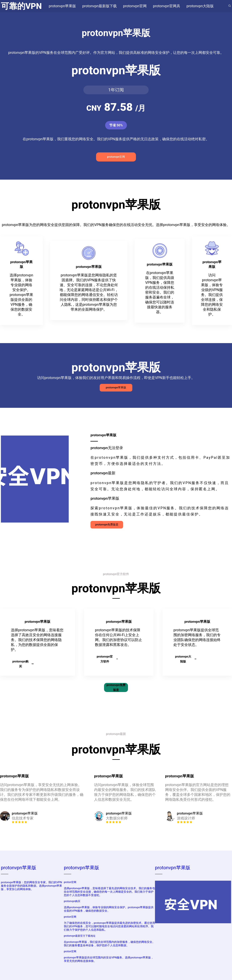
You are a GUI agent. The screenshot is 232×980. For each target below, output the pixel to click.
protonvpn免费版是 (107, 525)
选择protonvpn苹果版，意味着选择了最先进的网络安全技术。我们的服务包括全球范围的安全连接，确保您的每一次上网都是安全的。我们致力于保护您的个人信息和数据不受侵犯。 (109, 892)
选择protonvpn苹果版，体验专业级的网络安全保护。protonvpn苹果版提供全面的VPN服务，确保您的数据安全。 (109, 909)
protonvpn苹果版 (116, 388)
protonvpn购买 (23, 664)
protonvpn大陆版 (186, 659)
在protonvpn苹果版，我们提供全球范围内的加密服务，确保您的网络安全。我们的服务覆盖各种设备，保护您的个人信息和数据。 (109, 944)
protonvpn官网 (116, 157)
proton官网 (70, 882)
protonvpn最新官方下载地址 (80, 936)
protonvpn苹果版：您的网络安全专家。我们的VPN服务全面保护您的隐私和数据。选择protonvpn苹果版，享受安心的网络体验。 (32, 886)
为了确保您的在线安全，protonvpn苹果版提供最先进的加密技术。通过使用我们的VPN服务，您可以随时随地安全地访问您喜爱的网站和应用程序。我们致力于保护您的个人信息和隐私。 (109, 926)
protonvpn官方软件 (107, 659)
